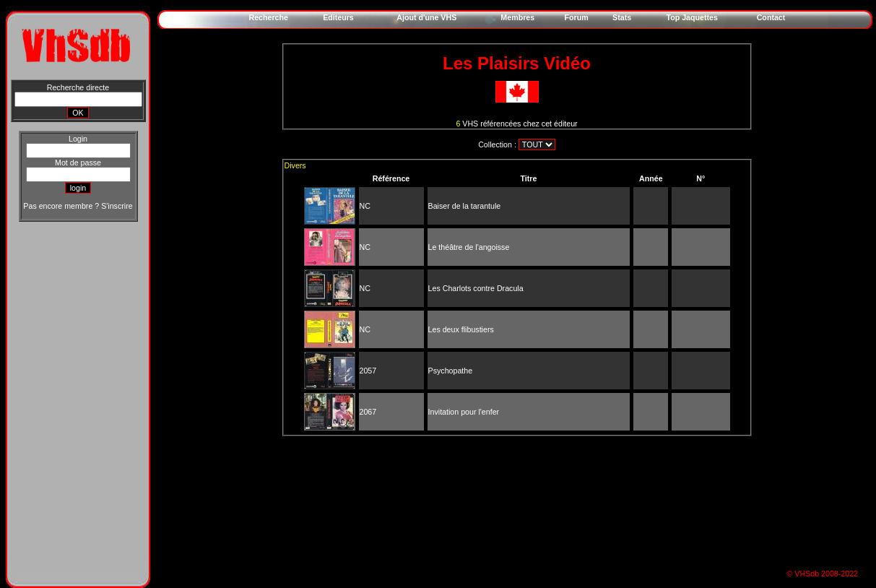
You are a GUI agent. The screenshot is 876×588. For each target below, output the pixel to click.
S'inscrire (117, 206)
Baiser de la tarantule (465, 206)
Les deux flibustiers (461, 329)
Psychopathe (451, 371)
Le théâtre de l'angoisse (469, 247)
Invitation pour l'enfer (464, 412)
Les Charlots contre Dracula (476, 288)
